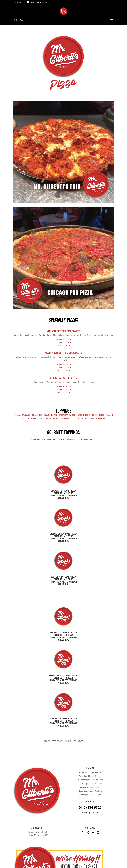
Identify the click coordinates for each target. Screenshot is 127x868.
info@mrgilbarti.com (90, 812)
